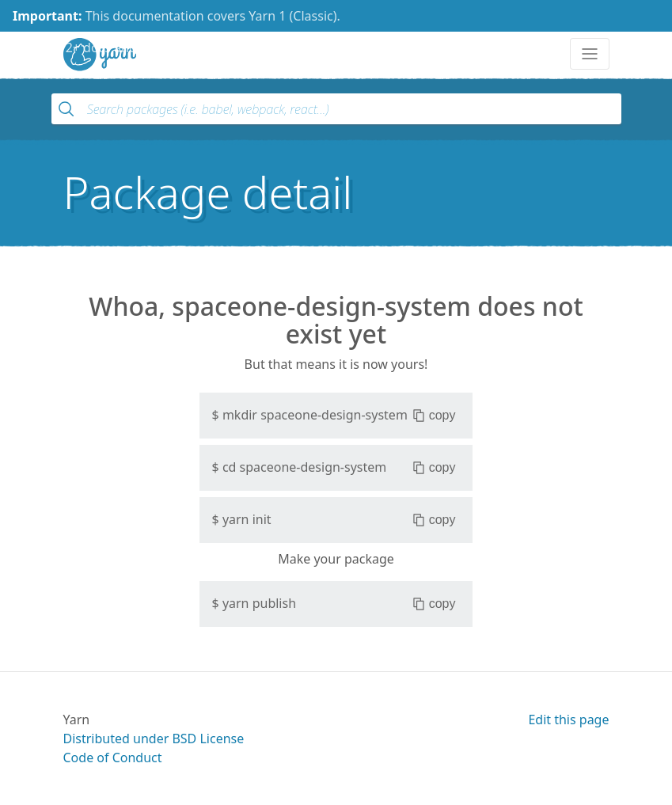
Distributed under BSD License (154, 739)
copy (434, 416)
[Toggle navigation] (590, 54)
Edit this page (568, 720)
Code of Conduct (113, 758)
